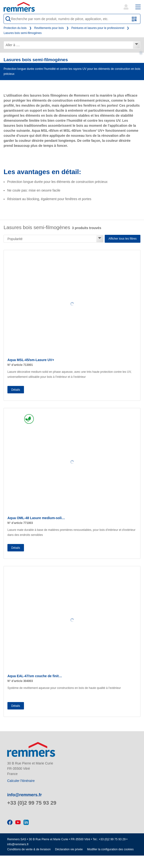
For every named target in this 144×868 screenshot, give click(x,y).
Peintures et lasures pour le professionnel (98, 28)
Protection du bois (15, 28)
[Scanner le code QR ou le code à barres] (134, 19)
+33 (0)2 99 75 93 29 (32, 803)
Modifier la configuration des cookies (110, 849)
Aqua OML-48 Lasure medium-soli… (36, 518)
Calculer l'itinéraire (21, 781)
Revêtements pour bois (49, 28)
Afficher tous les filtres (123, 239)
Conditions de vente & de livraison (29, 849)
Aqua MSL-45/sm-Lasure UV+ (31, 360)
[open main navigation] (138, 7)
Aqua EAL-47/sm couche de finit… (35, 676)
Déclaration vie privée (69, 849)
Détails (16, 390)
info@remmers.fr (25, 795)
